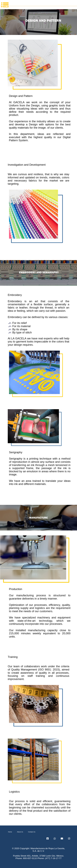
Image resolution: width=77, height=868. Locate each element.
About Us (20, 832)
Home (10, 832)
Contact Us (32, 832)
